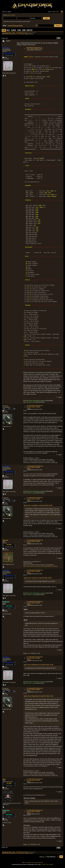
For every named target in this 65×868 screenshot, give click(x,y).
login (8, 15)
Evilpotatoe (6, 602)
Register (30, 30)
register (13, 15)
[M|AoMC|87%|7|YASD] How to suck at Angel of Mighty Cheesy (35, 48)
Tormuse (5, 540)
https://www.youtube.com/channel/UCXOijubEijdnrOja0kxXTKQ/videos (41, 566)
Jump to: (42, 857)
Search (14, 30)
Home (4, 30)
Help (8, 30)
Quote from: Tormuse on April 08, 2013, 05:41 (38, 578)
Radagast (5, 406)
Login (24, 30)
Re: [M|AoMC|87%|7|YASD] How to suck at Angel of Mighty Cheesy (35, 407)
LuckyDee (6, 48)
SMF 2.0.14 (25, 863)
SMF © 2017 (31, 863)
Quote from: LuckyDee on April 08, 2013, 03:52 (38, 505)
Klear (4, 779)
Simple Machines (39, 863)
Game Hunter (32, 33)
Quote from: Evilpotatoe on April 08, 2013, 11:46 (38, 665)
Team (19, 30)
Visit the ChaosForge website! (15, 26)
